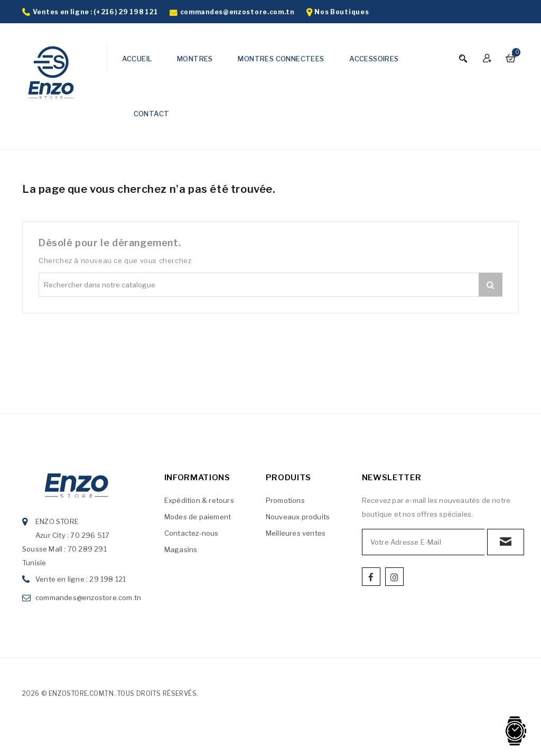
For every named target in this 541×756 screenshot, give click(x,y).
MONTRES (195, 59)
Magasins (181, 549)
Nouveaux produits (298, 517)
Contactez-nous (192, 533)
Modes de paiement (198, 517)
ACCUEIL (137, 59)
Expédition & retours (199, 500)
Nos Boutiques (342, 12)
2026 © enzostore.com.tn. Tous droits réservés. (110, 693)
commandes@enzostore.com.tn (237, 12)
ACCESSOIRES (374, 59)
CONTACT (152, 114)
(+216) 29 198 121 (125, 12)
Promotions (285, 500)
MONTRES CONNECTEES (281, 59)
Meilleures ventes (296, 533)
